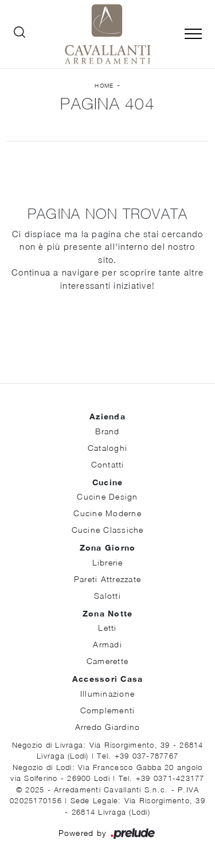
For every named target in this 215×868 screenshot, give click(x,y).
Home (104, 85)
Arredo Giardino (108, 727)
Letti (107, 628)
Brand (107, 431)
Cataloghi (107, 448)
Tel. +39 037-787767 (138, 756)
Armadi (107, 644)
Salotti (107, 596)
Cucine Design (107, 496)
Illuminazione (107, 694)
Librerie (108, 562)
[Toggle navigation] (193, 34)
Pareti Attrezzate (107, 579)
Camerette (107, 661)
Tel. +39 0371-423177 (162, 778)
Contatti (108, 464)
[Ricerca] (19, 34)
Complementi (108, 710)
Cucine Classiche (108, 530)
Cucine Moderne (107, 513)
